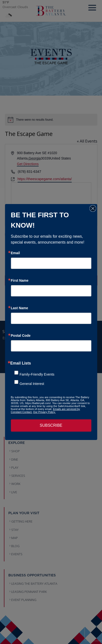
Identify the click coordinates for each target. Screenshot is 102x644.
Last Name (19, 308)
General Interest (32, 384)
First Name (20, 280)
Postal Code (21, 336)
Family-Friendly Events (37, 374)
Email (15, 253)
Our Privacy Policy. (44, 412)
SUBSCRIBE (51, 425)
